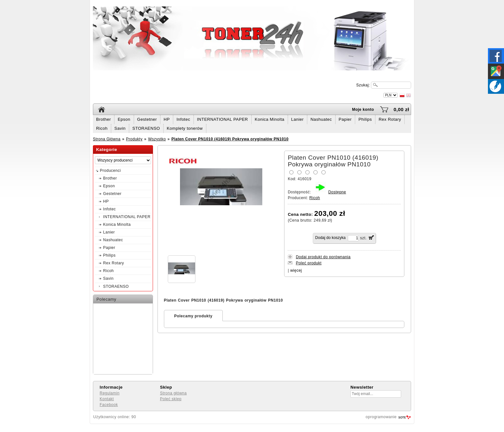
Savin (120, 128)
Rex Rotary (390, 119)
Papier (345, 119)
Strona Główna (107, 139)
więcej (296, 270)
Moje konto (363, 110)
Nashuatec (321, 119)
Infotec (183, 119)
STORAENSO (146, 128)
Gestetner (147, 119)
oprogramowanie (381, 417)
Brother (104, 119)
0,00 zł (401, 109)
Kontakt (107, 399)
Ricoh (102, 128)
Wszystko (157, 139)
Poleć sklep (171, 399)
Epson (124, 119)
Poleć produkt (309, 263)
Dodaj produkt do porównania (323, 257)
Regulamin (110, 393)
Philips (365, 119)
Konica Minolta (270, 119)
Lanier (297, 119)
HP (167, 119)
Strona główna (173, 393)
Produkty (134, 139)
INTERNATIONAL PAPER (223, 119)
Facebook (109, 405)
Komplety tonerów (185, 128)
